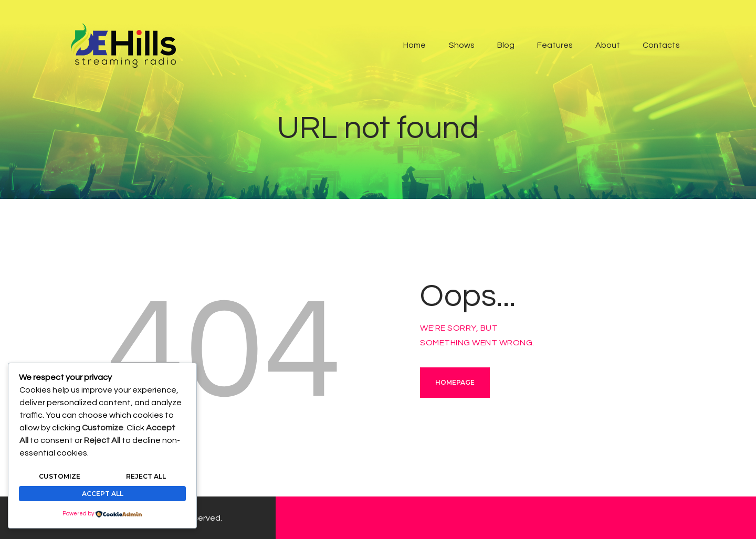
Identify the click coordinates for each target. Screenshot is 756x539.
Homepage (455, 382)
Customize (60, 476)
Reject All (146, 476)
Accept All (103, 494)
